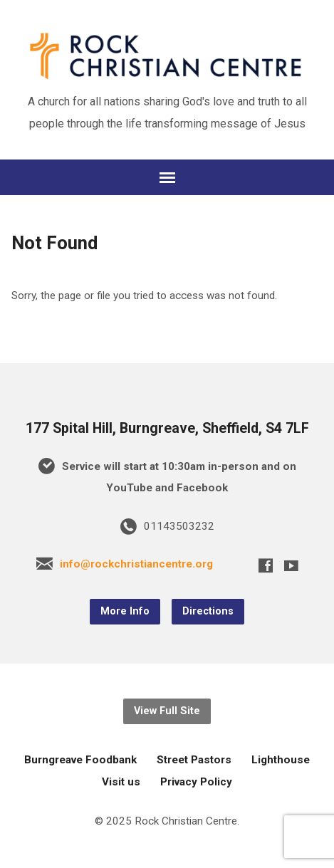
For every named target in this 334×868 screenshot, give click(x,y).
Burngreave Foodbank (80, 760)
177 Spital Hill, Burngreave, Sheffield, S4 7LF (167, 428)
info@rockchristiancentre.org (136, 564)
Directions (208, 611)
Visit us (121, 782)
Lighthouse (281, 760)
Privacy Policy (196, 782)
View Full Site (167, 711)
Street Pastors (194, 760)
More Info (125, 611)
